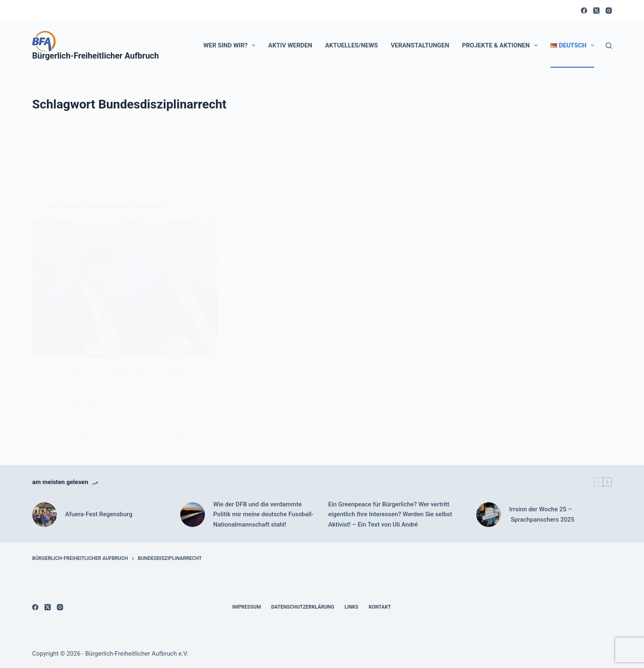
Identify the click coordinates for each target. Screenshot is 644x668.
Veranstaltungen (420, 45)
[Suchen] (609, 46)
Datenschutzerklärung (303, 607)
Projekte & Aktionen (502, 45)
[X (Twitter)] (596, 11)
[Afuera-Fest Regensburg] (45, 515)
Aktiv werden (290, 45)
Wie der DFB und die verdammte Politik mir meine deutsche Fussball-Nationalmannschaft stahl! (263, 515)
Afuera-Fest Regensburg (99, 514)
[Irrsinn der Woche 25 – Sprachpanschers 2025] (489, 515)
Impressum (246, 607)
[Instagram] (609, 11)
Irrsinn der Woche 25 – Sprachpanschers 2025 (542, 514)
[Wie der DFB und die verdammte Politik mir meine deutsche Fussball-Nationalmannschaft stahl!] (193, 515)
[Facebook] (584, 11)
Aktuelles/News (351, 45)
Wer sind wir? (231, 45)
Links (352, 607)
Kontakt (380, 607)
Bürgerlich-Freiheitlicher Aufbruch (95, 56)
